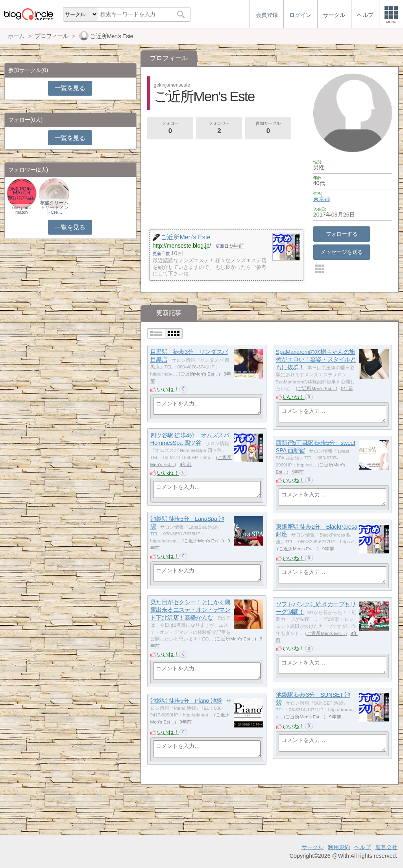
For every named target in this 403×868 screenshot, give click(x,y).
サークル (312, 847)
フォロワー (219, 128)
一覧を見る (70, 88)
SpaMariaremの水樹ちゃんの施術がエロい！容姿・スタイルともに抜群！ (316, 359)
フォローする (342, 234)
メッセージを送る (341, 252)
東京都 (322, 199)
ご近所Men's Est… (200, 374)
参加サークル (268, 128)
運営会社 (386, 847)
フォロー (170, 128)
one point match (21, 210)
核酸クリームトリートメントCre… (54, 207)
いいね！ (168, 389)
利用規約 (339, 847)
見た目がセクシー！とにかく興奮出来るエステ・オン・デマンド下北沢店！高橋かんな (190, 610)
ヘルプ (362, 847)
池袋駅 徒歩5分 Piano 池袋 (186, 701)
